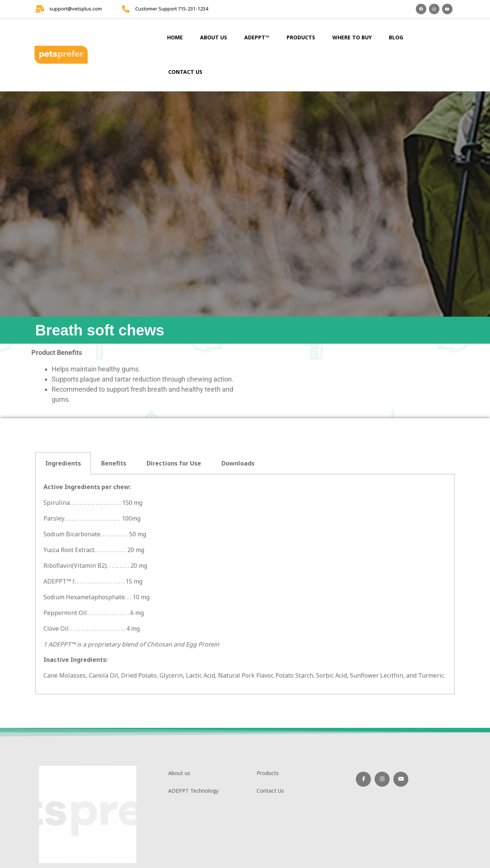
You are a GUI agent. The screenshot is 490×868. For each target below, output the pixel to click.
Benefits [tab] (114, 463)
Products (301, 37)
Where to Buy (352, 37)
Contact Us (185, 72)
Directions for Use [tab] (174, 463)
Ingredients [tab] (63, 463)
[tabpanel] (245, 584)
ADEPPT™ (257, 37)
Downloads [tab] (238, 463)
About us (214, 37)
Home (175, 37)
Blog (396, 37)
